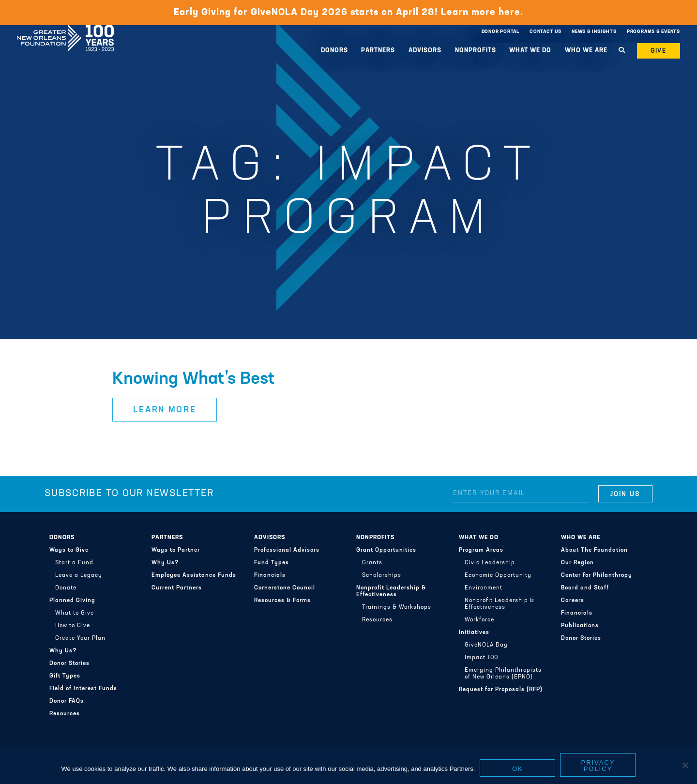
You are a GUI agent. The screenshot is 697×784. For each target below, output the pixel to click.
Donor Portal (500, 32)
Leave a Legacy (79, 575)
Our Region (577, 563)
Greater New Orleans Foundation (65, 30)
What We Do (530, 51)
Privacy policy (598, 766)
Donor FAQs (67, 701)
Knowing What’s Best (193, 379)
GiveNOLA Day (486, 645)
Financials (270, 575)
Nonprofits (476, 51)
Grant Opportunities (386, 550)
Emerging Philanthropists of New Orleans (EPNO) (503, 674)
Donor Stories (69, 663)
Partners (378, 51)
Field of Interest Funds (83, 689)
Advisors (425, 51)
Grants (372, 563)
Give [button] (659, 51)
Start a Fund (74, 563)
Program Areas (481, 550)
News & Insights (594, 32)
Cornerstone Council (285, 588)
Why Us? (63, 651)
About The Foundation (594, 550)
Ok (518, 769)
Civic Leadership (490, 563)
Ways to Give (69, 550)
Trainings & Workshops (397, 607)
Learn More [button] (165, 410)
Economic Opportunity (498, 575)
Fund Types (272, 563)
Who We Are (586, 51)
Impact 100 (481, 658)
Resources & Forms (282, 601)
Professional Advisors (287, 550)
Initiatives (474, 633)
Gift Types (65, 676)
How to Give (73, 626)
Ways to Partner (176, 550)
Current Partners (177, 588)
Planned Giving (72, 601)
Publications (580, 626)
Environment (484, 588)
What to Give (75, 613)
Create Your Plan (80, 638)
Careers (573, 601)
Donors (334, 51)
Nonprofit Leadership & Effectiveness (391, 591)
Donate (66, 588)
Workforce (479, 620)
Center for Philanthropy (597, 575)
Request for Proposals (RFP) (501, 690)
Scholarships (382, 575)
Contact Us (545, 32)
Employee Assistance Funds (194, 575)
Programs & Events (653, 32)
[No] (685, 765)
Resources (65, 714)
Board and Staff (585, 588)
